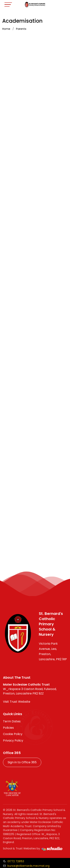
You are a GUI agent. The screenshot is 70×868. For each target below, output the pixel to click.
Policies (8, 728)
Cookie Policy (13, 734)
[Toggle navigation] (8, 5)
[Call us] (14, 861)
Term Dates (12, 721)
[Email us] (26, 866)
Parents (21, 29)
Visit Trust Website (17, 702)
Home (6, 29)
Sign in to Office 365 (22, 762)
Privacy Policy (13, 741)
